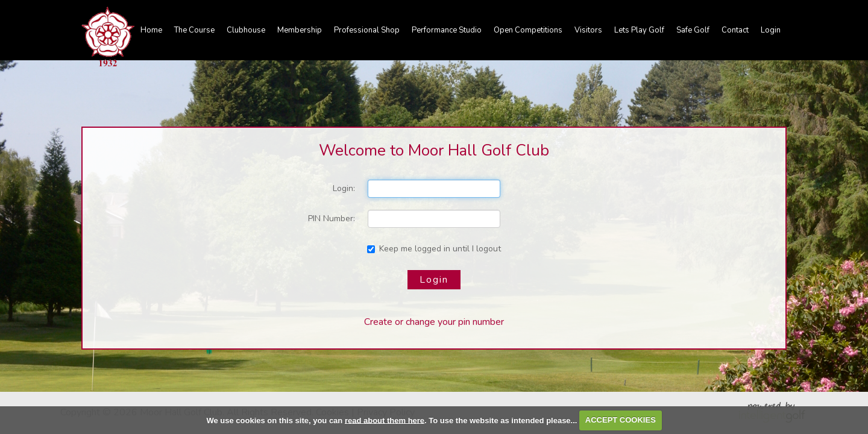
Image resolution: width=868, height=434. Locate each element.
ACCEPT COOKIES (621, 420)
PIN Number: (332, 219)
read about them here (385, 420)
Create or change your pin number (434, 322)
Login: (344, 188)
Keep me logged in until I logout (434, 249)
